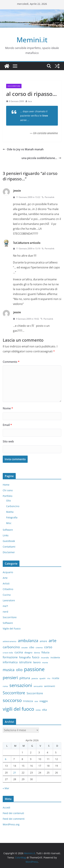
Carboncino (13, 506)
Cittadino (8, 589)
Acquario (8, 572)
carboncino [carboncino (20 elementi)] (11, 647)
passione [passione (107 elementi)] (34, 669)
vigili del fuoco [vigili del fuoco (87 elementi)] (18, 709)
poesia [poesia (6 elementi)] (35, 678)
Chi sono (8, 490)
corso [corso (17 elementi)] (48, 647)
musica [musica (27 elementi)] (9, 670)
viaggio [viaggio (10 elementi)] (44, 701)
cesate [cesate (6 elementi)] (24, 647)
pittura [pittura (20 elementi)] (25, 678)
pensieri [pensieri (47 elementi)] (10, 677)
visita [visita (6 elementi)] (38, 710)
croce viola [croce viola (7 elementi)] (8, 653)
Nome (8, 408)
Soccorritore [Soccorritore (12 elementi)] (35, 693)
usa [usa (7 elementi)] (36, 701)
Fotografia (12, 517)
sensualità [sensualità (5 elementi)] (38, 686)
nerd (5, 612)
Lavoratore (9, 600)
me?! (5, 606)
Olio (8, 501)
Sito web (8, 441)
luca (30, 101)
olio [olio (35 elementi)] (19, 670)
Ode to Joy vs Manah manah (23, 149)
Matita (10, 512)
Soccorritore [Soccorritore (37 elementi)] (14, 693)
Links (6, 535)
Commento (11, 362)
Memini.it (32, 40)
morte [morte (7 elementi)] (45, 662)
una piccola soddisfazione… (41, 158)
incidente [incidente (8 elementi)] (55, 657)
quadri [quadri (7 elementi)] (42, 678)
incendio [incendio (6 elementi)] (45, 657)
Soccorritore (14, 86)
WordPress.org (11, 824)
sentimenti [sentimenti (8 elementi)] (49, 686)
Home (6, 485)
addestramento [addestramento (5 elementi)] (10, 641)
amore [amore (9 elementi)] (43, 641)
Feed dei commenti (14, 819)
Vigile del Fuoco (12, 629)
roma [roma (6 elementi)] (5, 686)
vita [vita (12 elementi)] (44, 710)
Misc (9, 523)
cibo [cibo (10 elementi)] (32, 647)
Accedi (6, 808)
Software (8, 530)
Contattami (9, 547)
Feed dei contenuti (13, 813)
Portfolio (8, 496)
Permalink (48, 197)
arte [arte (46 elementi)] (52, 640)
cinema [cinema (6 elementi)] (39, 647)
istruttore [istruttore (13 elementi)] (25, 662)
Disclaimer (9, 552)
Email (7, 425)
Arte (5, 578)
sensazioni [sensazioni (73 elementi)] (21, 685)
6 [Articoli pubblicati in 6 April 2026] (6, 759)
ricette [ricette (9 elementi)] (56, 678)
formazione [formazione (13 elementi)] (10, 657)
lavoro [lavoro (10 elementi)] (37, 662)
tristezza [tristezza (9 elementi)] (28, 701)
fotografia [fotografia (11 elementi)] (25, 657)
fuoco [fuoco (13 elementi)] (36, 657)
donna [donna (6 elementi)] (37, 652)
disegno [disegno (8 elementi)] (28, 652)
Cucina (7, 595)
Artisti (6, 583)
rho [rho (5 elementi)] (49, 678)
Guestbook (9, 541)
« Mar (6, 788)
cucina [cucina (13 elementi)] (19, 652)
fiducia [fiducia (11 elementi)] (45, 652)
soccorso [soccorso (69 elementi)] (12, 700)
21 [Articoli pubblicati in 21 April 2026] (15, 773)
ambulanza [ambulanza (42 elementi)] (28, 641)
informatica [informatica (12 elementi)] (10, 662)
